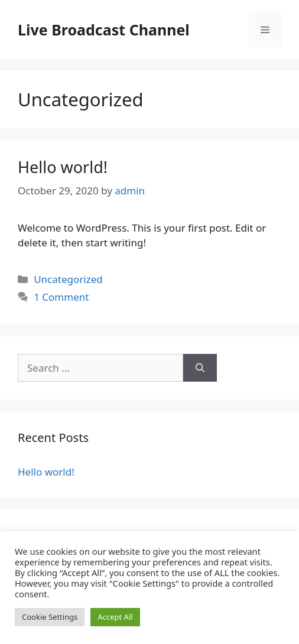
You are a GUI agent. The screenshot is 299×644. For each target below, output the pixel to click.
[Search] (200, 368)
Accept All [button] (115, 617)
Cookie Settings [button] (50, 617)
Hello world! (63, 167)
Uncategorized (68, 279)
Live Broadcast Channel (104, 30)
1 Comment (61, 297)
